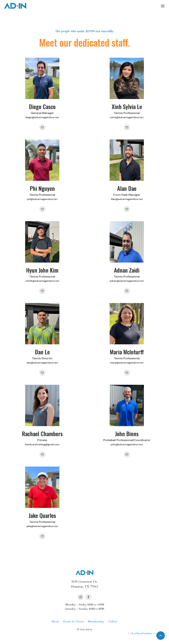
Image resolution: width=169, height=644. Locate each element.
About (55, 621)
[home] (15, 6)
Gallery (113, 621)
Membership (96, 621)
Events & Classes (74, 621)
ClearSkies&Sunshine (141, 633)
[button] (163, 6)
